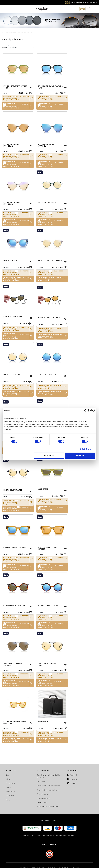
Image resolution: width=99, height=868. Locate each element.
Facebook (74, 775)
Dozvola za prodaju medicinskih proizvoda (48, 776)
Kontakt (9, 787)
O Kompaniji (10, 783)
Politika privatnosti (43, 798)
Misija (8, 779)
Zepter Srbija (11, 792)
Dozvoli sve (80, 456)
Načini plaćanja (50, 821)
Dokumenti (41, 782)
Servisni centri (42, 802)
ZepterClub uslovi (43, 794)
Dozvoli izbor (49, 456)
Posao (8, 800)
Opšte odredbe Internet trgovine (48, 786)
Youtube (73, 783)
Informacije (43, 771)
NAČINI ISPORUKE (50, 844)
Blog (7, 775)
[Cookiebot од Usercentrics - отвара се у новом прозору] (86, 411)
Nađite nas (73, 771)
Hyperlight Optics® (11, 33)
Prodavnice (10, 796)
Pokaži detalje (86, 449)
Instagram (74, 779)
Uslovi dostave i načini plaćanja (48, 790)
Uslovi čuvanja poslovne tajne (47, 807)
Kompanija (11, 771)
